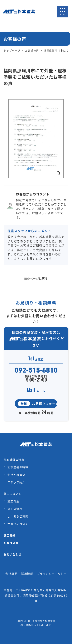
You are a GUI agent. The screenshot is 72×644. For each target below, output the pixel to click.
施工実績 (10, 535)
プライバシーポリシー (52, 574)
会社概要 (11, 574)
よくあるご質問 (18, 516)
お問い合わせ (13, 554)
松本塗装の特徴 (18, 467)
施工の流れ (15, 509)
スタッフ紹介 (16, 482)
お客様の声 (11, 543)
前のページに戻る (36, 278)
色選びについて (18, 524)
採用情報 (27, 574)
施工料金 (13, 501)
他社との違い (16, 475)
